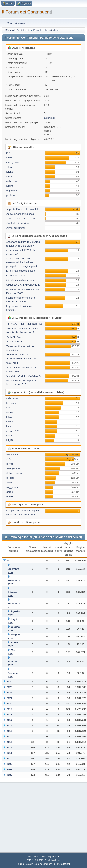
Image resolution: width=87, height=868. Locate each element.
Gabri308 (49, 118)
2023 (9, 687)
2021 (9, 698)
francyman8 (13, 162)
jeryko (10, 172)
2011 (9, 753)
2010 (9, 758)
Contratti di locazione (18, 223)
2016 (9, 726)
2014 (9, 736)
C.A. (9, 153)
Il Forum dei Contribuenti (27, 12)
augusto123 (13, 431)
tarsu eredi (12, 363)
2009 (9, 764)
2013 (9, 742)
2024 (9, 682)
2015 (9, 731)
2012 (9, 747)
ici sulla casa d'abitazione (21, 280)
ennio (10, 496)
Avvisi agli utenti (15, 228)
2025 (9, 560)
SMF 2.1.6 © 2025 (35, 860)
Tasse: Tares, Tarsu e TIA (21, 218)
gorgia (10, 436)
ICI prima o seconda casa (21, 271)
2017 (9, 720)
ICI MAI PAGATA (16, 275)
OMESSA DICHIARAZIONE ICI (24, 285)
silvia (9, 167)
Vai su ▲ (56, 856)
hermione (12, 403)
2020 (9, 704)
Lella (9, 426)
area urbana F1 (15, 342)
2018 (9, 715)
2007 (9, 775)
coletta (10, 422)
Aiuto (30, 856)
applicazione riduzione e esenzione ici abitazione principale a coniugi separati (22, 262)
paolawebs (12, 195)
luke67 (10, 158)
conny (10, 412)
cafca (9, 176)
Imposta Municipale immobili (22, 209)
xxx (8, 408)
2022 (9, 693)
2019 (9, 709)
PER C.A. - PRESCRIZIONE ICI (25, 324)
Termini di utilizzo (42, 856)
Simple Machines (52, 860)
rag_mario (12, 190)
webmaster (12, 181)
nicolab (10, 478)
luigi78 (10, 186)
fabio (9, 417)
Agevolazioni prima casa (20, 214)
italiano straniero (16, 473)
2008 (9, 769)
